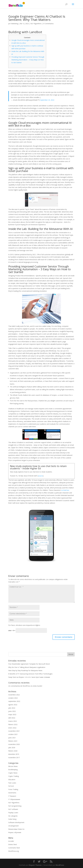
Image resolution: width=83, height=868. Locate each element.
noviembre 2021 (14, 731)
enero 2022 (12, 728)
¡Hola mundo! (38, 686)
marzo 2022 (13, 721)
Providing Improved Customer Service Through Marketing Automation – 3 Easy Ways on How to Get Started (28, 60)
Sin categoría (13, 816)
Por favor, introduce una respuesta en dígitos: (24, 625)
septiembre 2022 (14, 701)
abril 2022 (12, 718)
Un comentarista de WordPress (19, 686)
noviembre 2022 (14, 695)
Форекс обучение (15, 832)
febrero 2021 (13, 741)
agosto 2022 (13, 705)
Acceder (11, 841)
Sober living (12, 819)
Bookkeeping (13, 770)
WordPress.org (14, 851)
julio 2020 (12, 748)
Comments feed (14, 848)
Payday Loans (13, 813)
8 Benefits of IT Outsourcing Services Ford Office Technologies (30, 674)
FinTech (11, 786)
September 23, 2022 (47, 100)
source (41, 476)
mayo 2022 (12, 714)
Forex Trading (13, 789)
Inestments (12, 793)
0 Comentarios (48, 24)
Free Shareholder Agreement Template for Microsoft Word (29, 664)
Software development (16, 822)
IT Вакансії (12, 796)
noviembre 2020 (14, 744)
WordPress (60, 865)
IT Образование (14, 799)
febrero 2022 (13, 724)
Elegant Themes (35, 865)
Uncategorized (13, 826)
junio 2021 (12, 738)
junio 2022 (12, 711)
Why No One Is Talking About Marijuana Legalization (27, 667)
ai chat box (65, 490)
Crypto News (13, 773)
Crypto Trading (14, 776)
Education (12, 780)
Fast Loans (12, 783)
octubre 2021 (13, 734)
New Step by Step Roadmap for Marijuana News (25, 670)
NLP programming (15, 806)
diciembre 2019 (14, 754)
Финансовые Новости (16, 829)
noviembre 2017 (14, 758)
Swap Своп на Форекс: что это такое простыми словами (29, 677)
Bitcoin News (13, 766)
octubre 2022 (13, 698)
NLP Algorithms (36, 24)
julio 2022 (12, 708)
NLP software (13, 809)
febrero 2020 (13, 751)
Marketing (15, 24)
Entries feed (12, 844)
